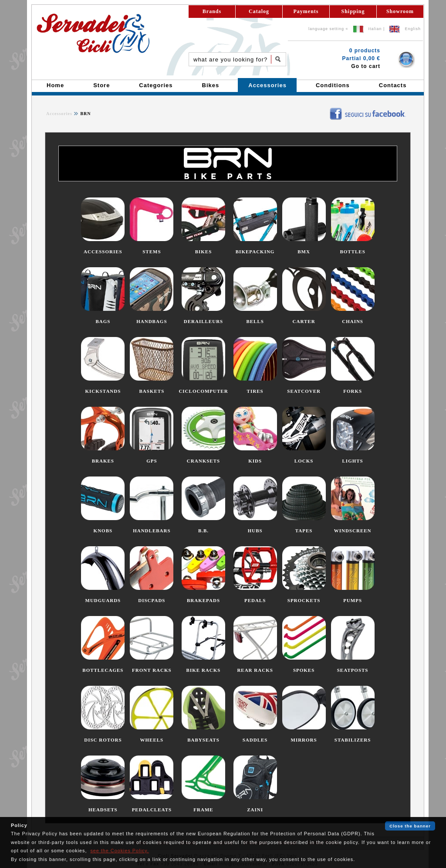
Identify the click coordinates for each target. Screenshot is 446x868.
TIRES (255, 391)
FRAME (203, 810)
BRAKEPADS (203, 600)
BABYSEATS (203, 740)
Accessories (59, 114)
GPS (152, 461)
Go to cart (366, 66)
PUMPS (353, 600)
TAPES (304, 531)
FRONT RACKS (152, 670)
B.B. (203, 531)
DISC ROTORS (103, 740)
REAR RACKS (255, 670)
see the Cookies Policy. (119, 851)
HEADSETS (103, 810)
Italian (375, 29)
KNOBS (103, 531)
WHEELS (152, 740)
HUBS (255, 531)
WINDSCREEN (353, 531)
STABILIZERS (353, 740)
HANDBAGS (152, 321)
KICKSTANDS (103, 391)
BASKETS (152, 391)
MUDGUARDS (103, 600)
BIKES (204, 252)
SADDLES (255, 740)
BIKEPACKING (255, 252)
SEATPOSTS (353, 670)
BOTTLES (352, 252)
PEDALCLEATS (152, 810)
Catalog (259, 11)
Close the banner (410, 826)
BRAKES (103, 461)
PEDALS (255, 600)
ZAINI (255, 810)
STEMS (152, 252)
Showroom (400, 11)
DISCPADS (152, 600)
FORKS (353, 391)
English (413, 29)
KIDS (255, 461)
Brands (212, 11)
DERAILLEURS (203, 321)
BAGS (103, 321)
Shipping (353, 11)
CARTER (304, 321)
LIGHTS (353, 461)
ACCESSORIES (103, 252)
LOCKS (304, 461)
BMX (304, 252)
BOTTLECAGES (103, 670)
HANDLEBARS (152, 531)
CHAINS (353, 321)
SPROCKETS (304, 600)
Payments (306, 11)
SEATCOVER (304, 391)
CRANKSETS (203, 461)
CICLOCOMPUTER (203, 391)
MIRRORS (304, 740)
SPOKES (304, 670)
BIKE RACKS (204, 670)
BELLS (255, 321)
